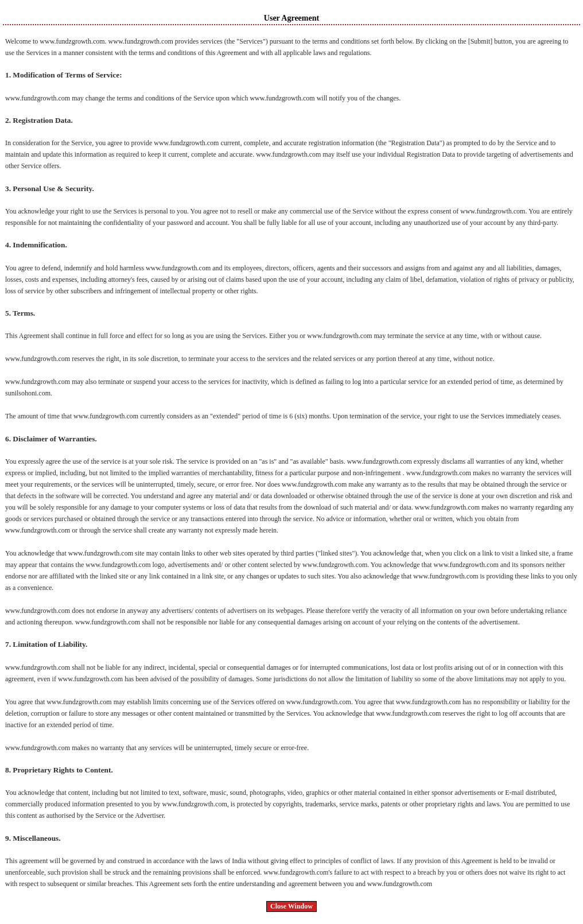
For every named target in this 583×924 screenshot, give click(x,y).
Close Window (291, 906)
